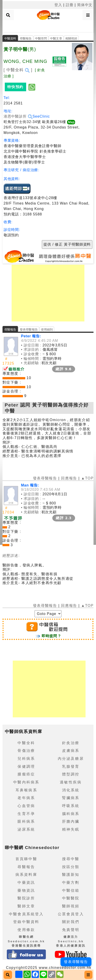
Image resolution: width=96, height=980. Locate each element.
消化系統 (71, 790)
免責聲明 (71, 930)
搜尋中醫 (71, 859)
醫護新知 (71, 875)
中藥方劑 (71, 882)
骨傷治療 (26, 751)
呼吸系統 (71, 806)
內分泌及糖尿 (71, 759)
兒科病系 (26, 759)
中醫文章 (56, 38)
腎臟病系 (71, 798)
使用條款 (26, 930)
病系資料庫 (26, 875)
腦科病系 (71, 814)
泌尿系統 (26, 829)
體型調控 (71, 774)
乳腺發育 (71, 766)
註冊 (70, 5)
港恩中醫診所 (18, 116)
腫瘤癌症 (26, 774)
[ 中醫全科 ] (18, 70)
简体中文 (85, 5)
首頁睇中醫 (26, 859)
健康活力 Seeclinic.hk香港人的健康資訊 (71, 941)
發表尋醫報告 (29, 330)
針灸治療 (71, 743)
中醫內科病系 (26, 782)
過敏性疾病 (71, 782)
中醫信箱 (71, 890)
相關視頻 (71, 38)
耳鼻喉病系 (26, 790)
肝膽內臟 (71, 821)
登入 (58, 5)
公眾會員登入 (71, 914)
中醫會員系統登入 (26, 914)
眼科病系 (26, 821)
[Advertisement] (48, 26)
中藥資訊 (26, 882)
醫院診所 (26, 898)
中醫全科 (26, 743)
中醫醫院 (71, 898)
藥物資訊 (26, 890)
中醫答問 (41, 38)
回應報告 (69, 478)
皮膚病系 (71, 751)
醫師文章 (26, 906)
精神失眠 (71, 829)
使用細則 (47, 330)
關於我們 (71, 922)
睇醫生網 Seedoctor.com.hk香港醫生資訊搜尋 (26, 941)
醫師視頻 (71, 906)
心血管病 (26, 806)
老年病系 (26, 798)
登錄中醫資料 (26, 922)
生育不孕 (26, 814)
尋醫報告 (26, 38)
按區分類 (71, 867)
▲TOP (87, 478)
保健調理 (26, 766)
